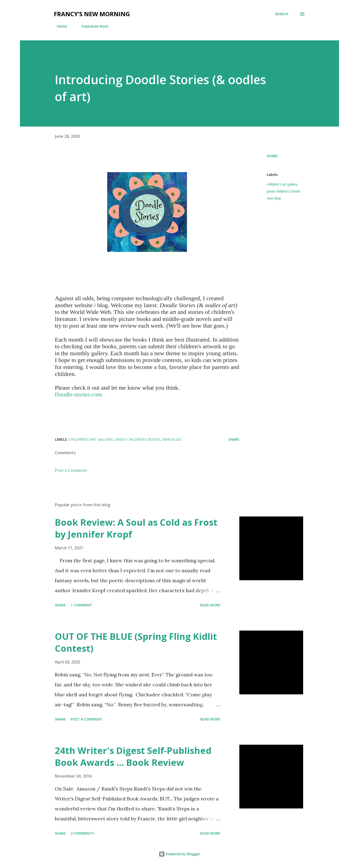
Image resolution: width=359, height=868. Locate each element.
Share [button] (272, 156)
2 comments (82, 833)
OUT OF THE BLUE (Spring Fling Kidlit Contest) (136, 642)
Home (59, 26)
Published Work (92, 26)
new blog (274, 198)
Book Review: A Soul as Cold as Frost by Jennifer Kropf (136, 528)
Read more (210, 605)
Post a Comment (71, 470)
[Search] (282, 14)
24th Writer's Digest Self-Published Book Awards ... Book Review (133, 757)
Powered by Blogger (179, 854)
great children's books (284, 191)
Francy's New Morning (92, 14)
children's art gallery (282, 184)
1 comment (81, 605)
